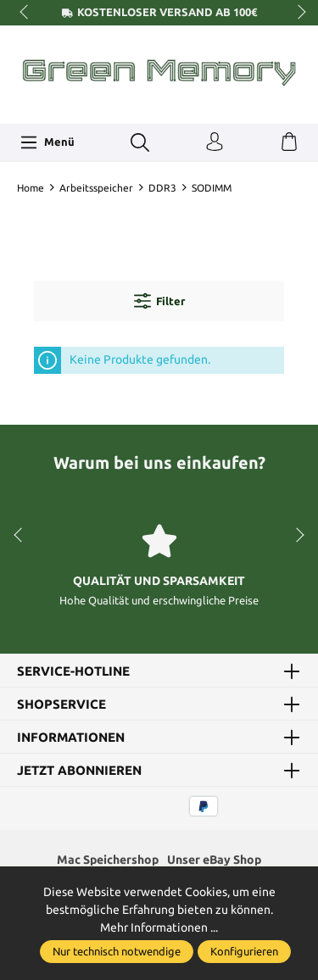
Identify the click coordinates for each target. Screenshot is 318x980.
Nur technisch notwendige (117, 951)
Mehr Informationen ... (159, 927)
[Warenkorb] (289, 142)
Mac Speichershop (108, 860)
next (297, 13)
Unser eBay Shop (214, 860)
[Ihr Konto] (215, 142)
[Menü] (47, 142)
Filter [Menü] (159, 301)
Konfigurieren (244, 951)
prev (25, 13)
